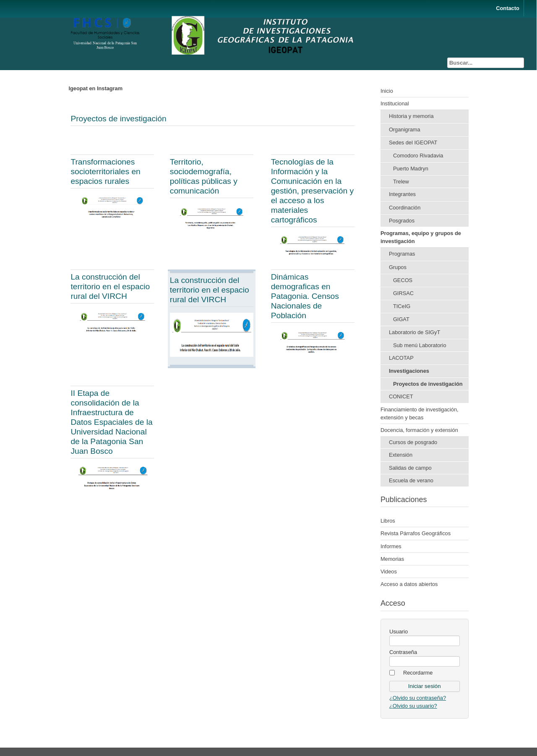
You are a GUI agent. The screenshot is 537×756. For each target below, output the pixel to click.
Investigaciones (409, 371)
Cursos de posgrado (413, 442)
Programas (402, 254)
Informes (391, 546)
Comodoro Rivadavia (418, 156)
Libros (388, 521)
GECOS (403, 280)
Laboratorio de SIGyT (414, 332)
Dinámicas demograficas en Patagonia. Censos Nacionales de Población (305, 296)
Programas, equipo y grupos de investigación (421, 237)
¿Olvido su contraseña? (418, 698)
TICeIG (402, 306)
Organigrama (405, 129)
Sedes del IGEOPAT (413, 143)
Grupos (398, 267)
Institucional (395, 103)
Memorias (392, 559)
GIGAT (401, 319)
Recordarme (418, 673)
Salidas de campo (410, 468)
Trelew (401, 182)
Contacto (507, 8)
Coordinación (405, 208)
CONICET (401, 396)
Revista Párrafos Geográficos (416, 533)
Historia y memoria (411, 116)
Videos (389, 572)
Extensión (401, 455)
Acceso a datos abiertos (409, 584)
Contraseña (403, 652)
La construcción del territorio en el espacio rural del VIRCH (110, 286)
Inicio (387, 91)
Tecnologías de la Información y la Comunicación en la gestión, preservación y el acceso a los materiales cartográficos (312, 191)
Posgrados (402, 221)
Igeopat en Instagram (95, 88)
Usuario (399, 632)
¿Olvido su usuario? (413, 706)
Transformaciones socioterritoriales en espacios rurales (105, 171)
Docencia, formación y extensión (419, 430)
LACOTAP (401, 358)
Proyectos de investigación (118, 119)
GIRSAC (403, 293)
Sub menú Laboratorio (420, 345)
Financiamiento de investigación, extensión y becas (420, 413)
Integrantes (402, 194)
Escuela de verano (411, 480)
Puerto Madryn (411, 169)
